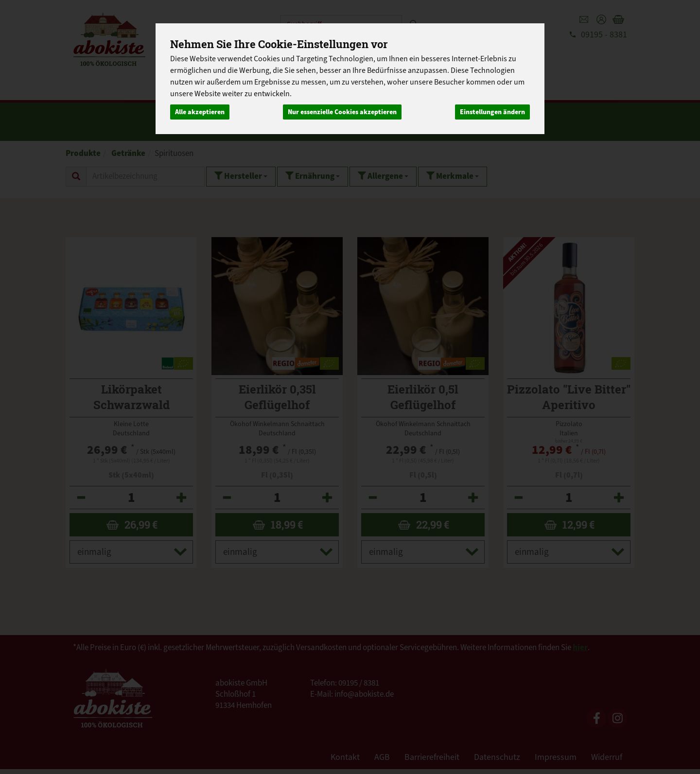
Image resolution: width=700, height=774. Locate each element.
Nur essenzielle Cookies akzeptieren (342, 112)
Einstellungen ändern (492, 112)
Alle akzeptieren (200, 112)
